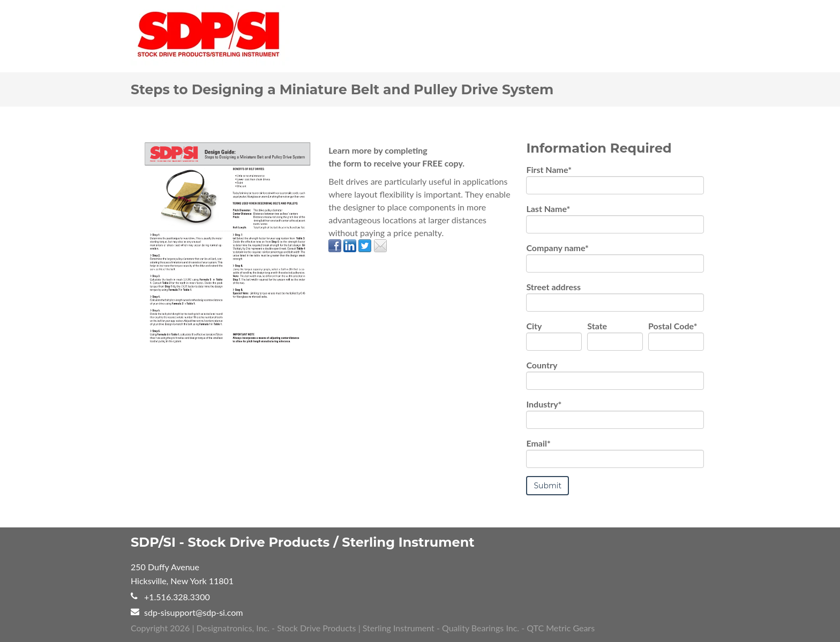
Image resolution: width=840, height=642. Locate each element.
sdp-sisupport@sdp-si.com (193, 612)
